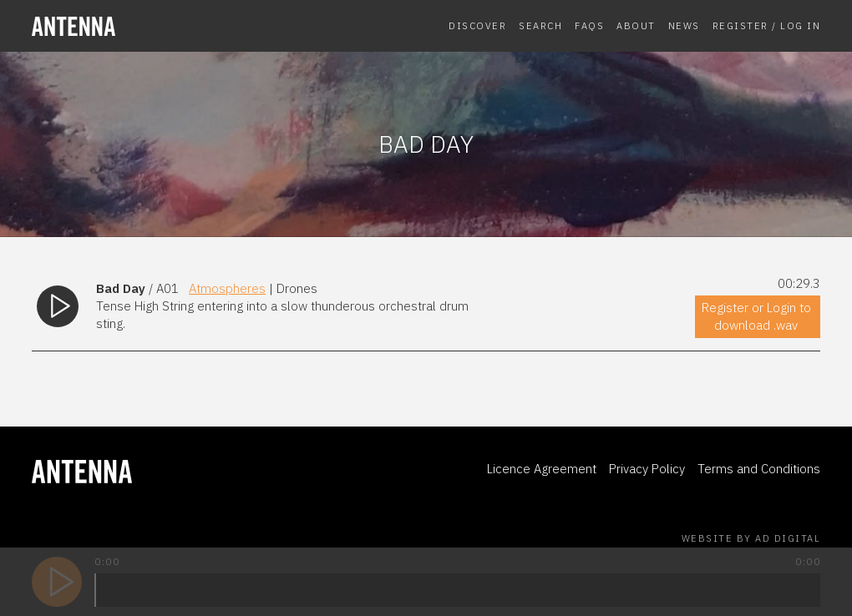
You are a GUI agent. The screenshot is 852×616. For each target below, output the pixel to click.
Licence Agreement (542, 469)
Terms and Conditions (759, 469)
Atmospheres (227, 288)
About (636, 25)
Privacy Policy (647, 469)
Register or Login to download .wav (756, 316)
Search (540, 25)
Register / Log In (767, 25)
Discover (477, 25)
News (684, 25)
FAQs (589, 25)
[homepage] (120, 26)
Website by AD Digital (751, 538)
